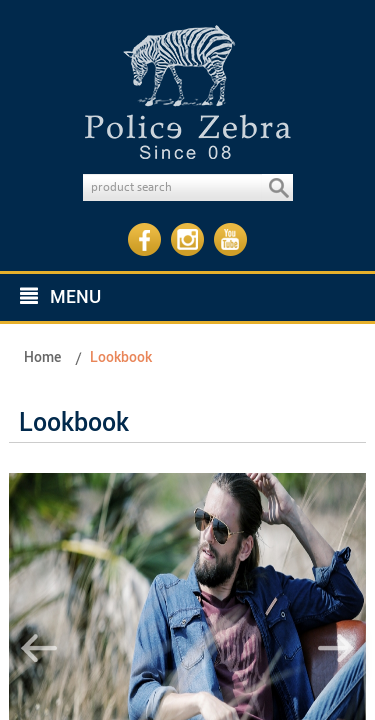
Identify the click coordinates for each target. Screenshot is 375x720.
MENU (60, 297)
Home (42, 357)
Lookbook (121, 357)
